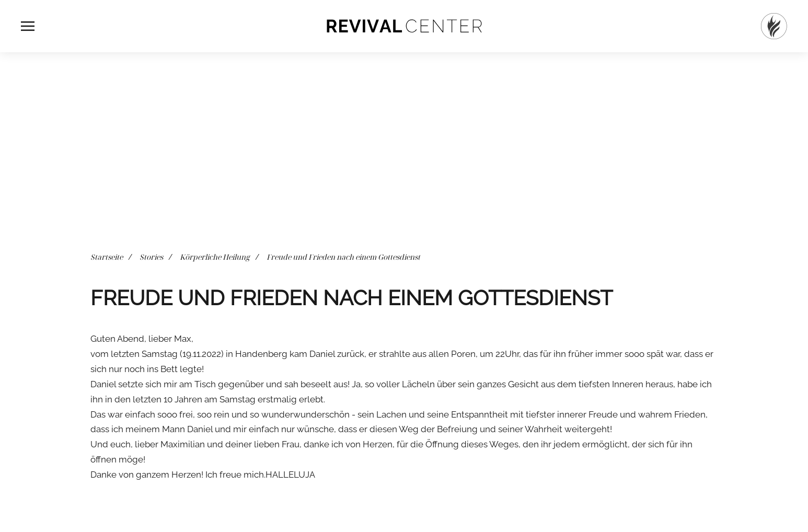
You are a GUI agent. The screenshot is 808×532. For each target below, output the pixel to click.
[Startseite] (774, 26)
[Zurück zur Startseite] (404, 26)
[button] (28, 26)
